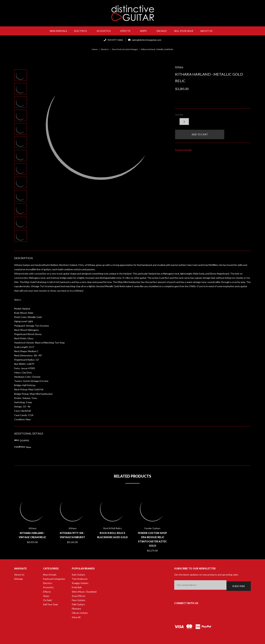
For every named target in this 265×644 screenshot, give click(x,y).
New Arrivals (58, 31)
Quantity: (179, 115)
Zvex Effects (79, 596)
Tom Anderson (80, 579)
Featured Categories (54, 579)
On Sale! (162, 31)
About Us (208, 31)
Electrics (82, 31)
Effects (127, 31)
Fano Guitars (79, 600)
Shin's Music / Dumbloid (84, 592)
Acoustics (105, 31)
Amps (145, 31)
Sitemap (19, 579)
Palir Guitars (78, 604)
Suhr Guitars (79, 575)
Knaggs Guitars (80, 583)
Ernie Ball (77, 587)
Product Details (184, 150)
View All (76, 617)
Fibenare (76, 609)
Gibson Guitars (80, 613)
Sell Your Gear (184, 31)
